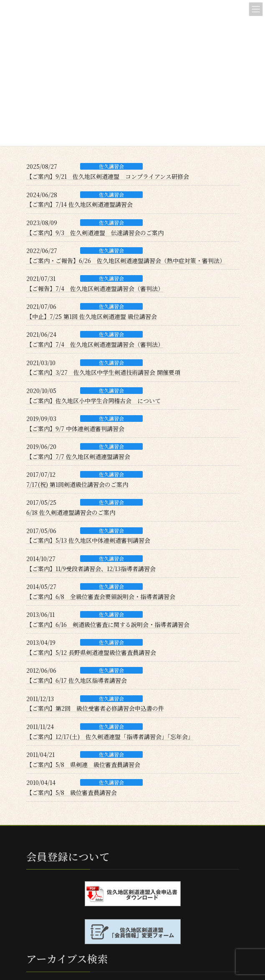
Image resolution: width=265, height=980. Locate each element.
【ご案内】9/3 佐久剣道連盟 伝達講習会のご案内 (95, 233)
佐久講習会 (111, 166)
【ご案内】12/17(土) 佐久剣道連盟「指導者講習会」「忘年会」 (110, 737)
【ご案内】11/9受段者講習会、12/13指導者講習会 (91, 569)
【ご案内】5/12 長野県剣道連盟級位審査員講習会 (91, 652)
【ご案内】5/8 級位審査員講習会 (72, 792)
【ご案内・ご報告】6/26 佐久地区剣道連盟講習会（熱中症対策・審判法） (126, 261)
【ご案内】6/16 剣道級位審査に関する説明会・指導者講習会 (108, 624)
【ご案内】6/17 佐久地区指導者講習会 (77, 680)
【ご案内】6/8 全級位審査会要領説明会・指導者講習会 (101, 597)
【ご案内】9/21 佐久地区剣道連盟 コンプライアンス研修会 (108, 176)
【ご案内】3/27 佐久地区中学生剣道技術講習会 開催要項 (103, 372)
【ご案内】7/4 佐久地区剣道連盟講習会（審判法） (95, 344)
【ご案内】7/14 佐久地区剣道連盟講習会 (79, 204)
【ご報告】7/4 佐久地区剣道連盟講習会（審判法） (95, 288)
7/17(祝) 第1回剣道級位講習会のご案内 (77, 484)
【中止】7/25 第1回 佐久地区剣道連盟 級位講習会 (92, 316)
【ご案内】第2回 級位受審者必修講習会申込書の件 (95, 708)
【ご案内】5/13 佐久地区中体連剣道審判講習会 (88, 540)
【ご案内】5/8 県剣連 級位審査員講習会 (83, 764)
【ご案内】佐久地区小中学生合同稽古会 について (93, 401)
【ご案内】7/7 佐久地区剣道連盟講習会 (78, 456)
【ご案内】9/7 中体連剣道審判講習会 (75, 429)
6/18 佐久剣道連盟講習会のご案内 (71, 512)
